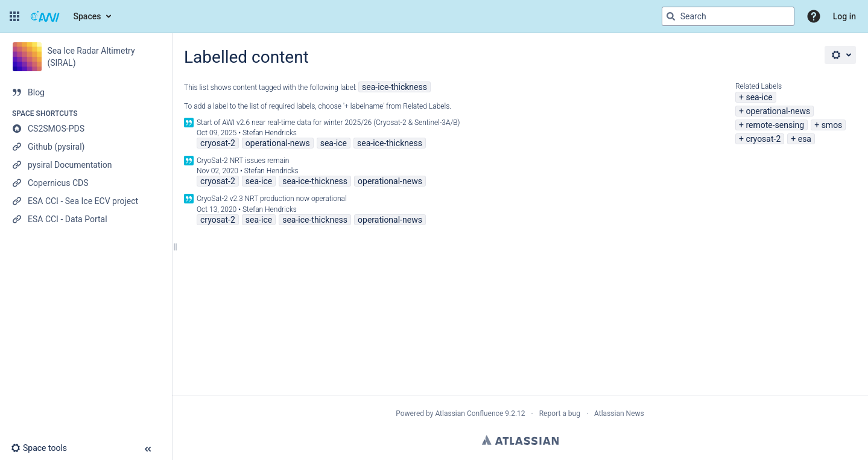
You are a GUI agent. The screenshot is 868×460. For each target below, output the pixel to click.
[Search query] (728, 16)
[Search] (671, 16)
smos (832, 125)
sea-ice (759, 97)
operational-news (778, 111)
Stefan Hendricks (270, 133)
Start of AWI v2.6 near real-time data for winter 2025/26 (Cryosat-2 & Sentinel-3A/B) (328, 123)
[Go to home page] (45, 16)
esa (805, 139)
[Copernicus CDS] (86, 183)
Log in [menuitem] (844, 16)
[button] (14, 16)
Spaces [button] (87, 16)
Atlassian (520, 440)
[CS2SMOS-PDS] (86, 129)
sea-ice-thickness (394, 87)
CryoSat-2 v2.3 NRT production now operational (272, 199)
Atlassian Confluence (469, 414)
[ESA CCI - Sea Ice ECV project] (86, 201)
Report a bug (560, 414)
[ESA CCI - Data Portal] (86, 219)
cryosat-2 (763, 139)
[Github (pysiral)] (86, 147)
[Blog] (86, 92)
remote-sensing (775, 125)
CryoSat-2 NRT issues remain (243, 161)
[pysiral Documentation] (86, 165)
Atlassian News (619, 414)
